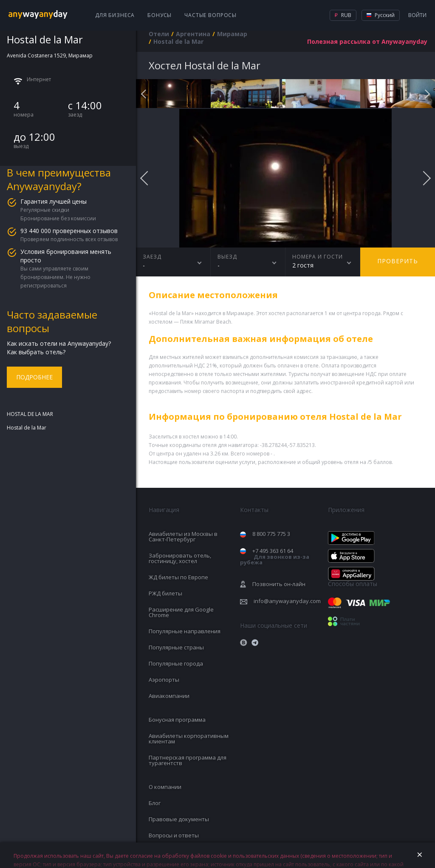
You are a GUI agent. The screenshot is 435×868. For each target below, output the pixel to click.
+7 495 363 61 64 (275, 557)
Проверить (398, 261)
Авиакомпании (169, 696)
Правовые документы (179, 819)
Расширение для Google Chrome (181, 612)
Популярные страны (176, 647)
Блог (155, 803)
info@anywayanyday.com (287, 601)
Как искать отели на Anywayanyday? (59, 343)
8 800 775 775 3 (271, 534)
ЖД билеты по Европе (178, 577)
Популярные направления (185, 631)
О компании (165, 787)
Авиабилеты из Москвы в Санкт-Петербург (183, 536)
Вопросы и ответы (174, 835)
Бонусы (160, 15)
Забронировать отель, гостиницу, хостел (180, 558)
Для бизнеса (115, 15)
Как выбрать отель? (36, 352)
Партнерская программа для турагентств (188, 760)
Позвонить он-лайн (279, 584)
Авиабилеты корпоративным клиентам (189, 739)
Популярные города (176, 663)
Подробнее (34, 377)
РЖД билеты (165, 593)
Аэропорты (164, 680)
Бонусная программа (177, 720)
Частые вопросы (210, 15)
